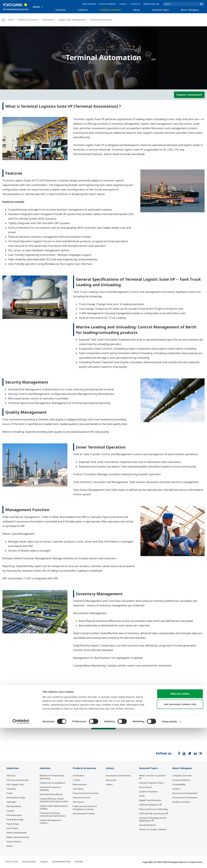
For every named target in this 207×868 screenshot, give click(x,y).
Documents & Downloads (118, 776)
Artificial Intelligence (149, 805)
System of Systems (148, 792)
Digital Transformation (150, 801)
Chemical (11, 789)
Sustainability (179, 785)
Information (49, 20)
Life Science (79, 802)
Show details (170, 862)
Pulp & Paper (13, 824)
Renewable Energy (16, 798)
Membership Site (151, 4)
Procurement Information (185, 798)
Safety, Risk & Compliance (52, 783)
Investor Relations (108, 4)
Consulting (78, 789)
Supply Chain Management (73, 20)
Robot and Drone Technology (154, 809)
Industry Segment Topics (151, 783)
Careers (123, 4)
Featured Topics (160, 10)
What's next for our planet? (153, 776)
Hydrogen (11, 802)
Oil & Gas (11, 776)
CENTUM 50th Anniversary (152, 814)
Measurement (80, 785)
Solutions (83, 10)
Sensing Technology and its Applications (153, 820)
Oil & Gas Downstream (18, 780)
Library (136, 10)
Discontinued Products (84, 814)
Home (11, 20)
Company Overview (182, 776)
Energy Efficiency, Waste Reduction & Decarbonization (54, 800)
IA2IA (142, 796)
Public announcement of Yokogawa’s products (85, 808)
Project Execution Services (86, 793)
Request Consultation (189, 95)
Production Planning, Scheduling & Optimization (53, 815)
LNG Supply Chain (15, 785)
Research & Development (185, 793)
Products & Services (110, 10)
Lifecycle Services (81, 798)
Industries (61, 10)
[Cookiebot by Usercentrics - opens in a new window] (21, 862)
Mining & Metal (14, 807)
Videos (109, 785)
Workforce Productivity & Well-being (52, 777)
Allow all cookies (180, 834)
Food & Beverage (15, 820)
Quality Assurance (181, 802)
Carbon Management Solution (50, 822)
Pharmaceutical (14, 815)
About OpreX (145, 787)
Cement (10, 811)
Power (10, 793)
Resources (111, 780)
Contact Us (135, 4)
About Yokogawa (190, 10)
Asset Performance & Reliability (50, 789)
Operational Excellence (51, 795)
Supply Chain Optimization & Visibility (54, 808)
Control (76, 780)
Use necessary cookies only (180, 844)
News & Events (89, 4)
